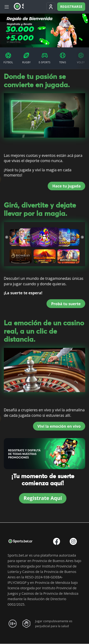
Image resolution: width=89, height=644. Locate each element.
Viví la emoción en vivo (59, 426)
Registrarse (71, 7)
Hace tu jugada (67, 186)
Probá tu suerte (66, 304)
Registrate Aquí (43, 498)
